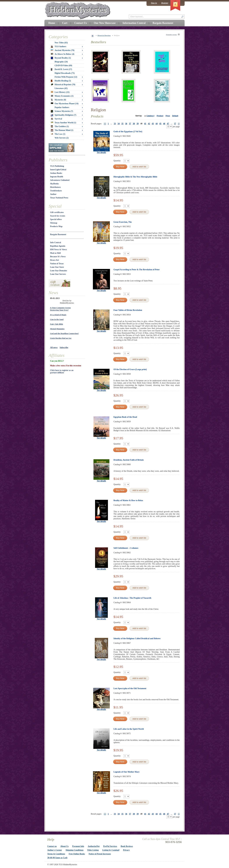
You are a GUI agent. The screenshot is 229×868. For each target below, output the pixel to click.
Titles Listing (93, 850)
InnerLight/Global (58, 170)
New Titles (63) (61, 43)
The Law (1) (58, 134)
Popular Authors (62, 107)
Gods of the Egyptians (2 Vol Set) (128, 132)
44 (157, 124)
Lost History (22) (60, 92)
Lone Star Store (57, 267)
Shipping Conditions (75, 850)
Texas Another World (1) (63, 123)
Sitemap (54, 223)
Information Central (134, 23)
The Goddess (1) (60, 126)
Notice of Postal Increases (100, 854)
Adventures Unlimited (60, 180)
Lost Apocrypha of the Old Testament (130, 688)
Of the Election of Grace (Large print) (130, 369)
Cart (65, 23)
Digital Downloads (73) (65, 73)
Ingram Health (57, 177)
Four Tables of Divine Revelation (128, 310)
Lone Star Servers (58, 274)
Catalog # (150, 116)
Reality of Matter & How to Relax (128, 500)
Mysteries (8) (58, 100)
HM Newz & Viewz (58, 250)
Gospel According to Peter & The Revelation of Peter (137, 270)
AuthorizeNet (94, 846)
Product (160, 116)
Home (52, 23)
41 (145, 124)
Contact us (52, 846)
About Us (64, 846)
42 (149, 124)
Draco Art (54, 260)
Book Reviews (127, 846)
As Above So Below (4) (63, 54)
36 (126, 124)
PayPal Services (110, 846)
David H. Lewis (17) (61, 69)
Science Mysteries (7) (62, 111)
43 (153, 124)
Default (175, 116)
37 (130, 124)
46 (164, 124)
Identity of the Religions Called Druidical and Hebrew (137, 639)
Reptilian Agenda (58, 246)
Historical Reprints (104, 35)
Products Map (56, 226)
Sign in (154, 3)
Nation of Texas (57, 264)
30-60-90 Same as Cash (57, 858)
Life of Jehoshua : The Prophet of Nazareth (132, 598)
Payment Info (78, 846)
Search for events (58, 216)
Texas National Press (59, 198)
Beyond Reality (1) (61, 58)
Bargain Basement (58, 234)
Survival (56, 119)
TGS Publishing (57, 166)
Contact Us (81, 23)
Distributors (55, 187)
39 (138, 124)
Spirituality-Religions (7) (64, 115)
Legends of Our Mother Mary (126, 772)
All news (54, 347)
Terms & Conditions (56, 854)
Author (53, 194)
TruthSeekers (56, 191)
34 (119, 124)
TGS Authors (59, 47)
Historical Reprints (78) (63, 85)
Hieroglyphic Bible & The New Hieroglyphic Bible (135, 177)
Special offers (56, 219)
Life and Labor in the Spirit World (129, 729)
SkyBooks (54, 184)
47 (168, 124)
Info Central (55, 243)
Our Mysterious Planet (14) (65, 104)
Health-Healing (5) (61, 81)
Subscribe (64, 347)
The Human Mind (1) (62, 130)
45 (160, 124)
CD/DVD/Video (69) (63, 66)
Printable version (171, 35)
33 (115, 124)
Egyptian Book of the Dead (125, 417)
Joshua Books (56, 173)
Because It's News (58, 257)
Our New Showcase (105, 23)
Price (168, 116)
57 (175, 124)
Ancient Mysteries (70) (63, 50)
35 (122, 124)
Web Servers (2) (62, 138)
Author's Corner (55, 850)
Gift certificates (57, 212)
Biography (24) (61, 62)
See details (101, 152)
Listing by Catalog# (111, 850)
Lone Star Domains (59, 271)
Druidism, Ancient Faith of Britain (129, 460)
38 (134, 124)
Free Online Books (77, 854)
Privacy (126, 850)
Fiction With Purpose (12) (66, 77)
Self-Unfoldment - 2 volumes (126, 548)
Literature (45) (61, 88)
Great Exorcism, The (123, 222)
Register (165, 3)
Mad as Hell (55, 253)
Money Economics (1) (62, 96)
